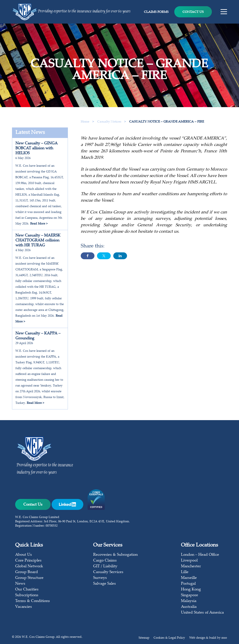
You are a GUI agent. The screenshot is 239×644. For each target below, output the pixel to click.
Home (85, 122)
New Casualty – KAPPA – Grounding (38, 336)
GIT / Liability (105, 566)
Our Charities (27, 590)
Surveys (100, 578)
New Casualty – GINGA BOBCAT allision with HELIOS (37, 148)
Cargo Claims (105, 561)
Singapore (190, 595)
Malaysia (189, 601)
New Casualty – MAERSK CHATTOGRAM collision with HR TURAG (38, 241)
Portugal (188, 584)
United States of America (202, 613)
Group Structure (29, 578)
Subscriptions (27, 595)
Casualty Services (108, 572)
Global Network (29, 566)
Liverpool (189, 561)
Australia (189, 607)
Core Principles (28, 561)
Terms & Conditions (33, 601)
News (20, 584)
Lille (185, 572)
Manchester (191, 566)
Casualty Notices (110, 122)
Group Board (27, 572)
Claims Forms (156, 12)
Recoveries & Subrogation (115, 555)
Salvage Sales (105, 584)
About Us (24, 555)
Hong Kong (191, 590)
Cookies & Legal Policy (169, 638)
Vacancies (24, 607)
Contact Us (193, 12)
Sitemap (144, 638)
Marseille (189, 578)
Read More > (39, 224)
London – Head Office (200, 555)
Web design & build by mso (208, 638)
